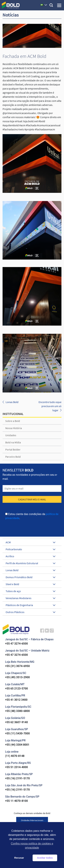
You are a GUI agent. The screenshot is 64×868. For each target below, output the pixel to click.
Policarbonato (30, 549)
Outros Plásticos (30, 612)
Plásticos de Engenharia (30, 605)
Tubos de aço (30, 591)
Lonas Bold (12, 402)
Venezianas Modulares (30, 598)
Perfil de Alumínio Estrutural (30, 563)
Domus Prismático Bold (30, 577)
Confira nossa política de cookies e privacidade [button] (32, 846)
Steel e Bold (30, 584)
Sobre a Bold (13, 421)
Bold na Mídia (13, 442)
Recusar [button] (19, 858)
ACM (30, 542)
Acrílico (30, 556)
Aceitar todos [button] (45, 858)
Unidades (11, 435)
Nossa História (14, 428)
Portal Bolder (13, 449)
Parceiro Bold (13, 457)
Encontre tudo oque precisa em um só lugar (50, 406)
